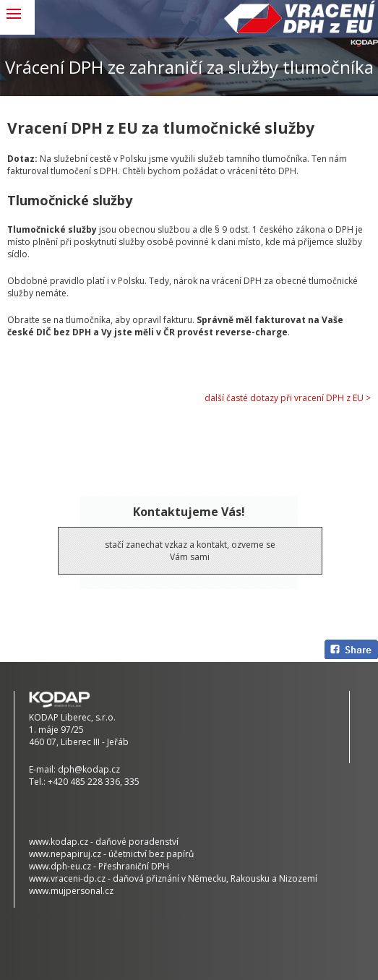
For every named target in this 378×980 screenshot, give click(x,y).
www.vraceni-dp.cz (67, 878)
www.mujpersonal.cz (71, 891)
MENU (17, 17)
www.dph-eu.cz (60, 866)
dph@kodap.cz (89, 769)
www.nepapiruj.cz (65, 854)
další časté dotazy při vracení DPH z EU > (288, 398)
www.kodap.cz (59, 842)
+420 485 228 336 (84, 782)
